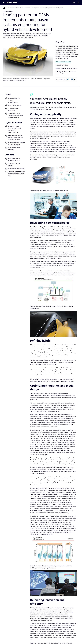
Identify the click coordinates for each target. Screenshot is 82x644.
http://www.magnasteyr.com (63, 62)
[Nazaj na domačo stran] (4, 8)
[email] (75, 80)
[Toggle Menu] (4, 3)
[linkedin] (72, 80)
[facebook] (68, 80)
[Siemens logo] (12, 3)
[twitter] (65, 80)
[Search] (74, 3)
